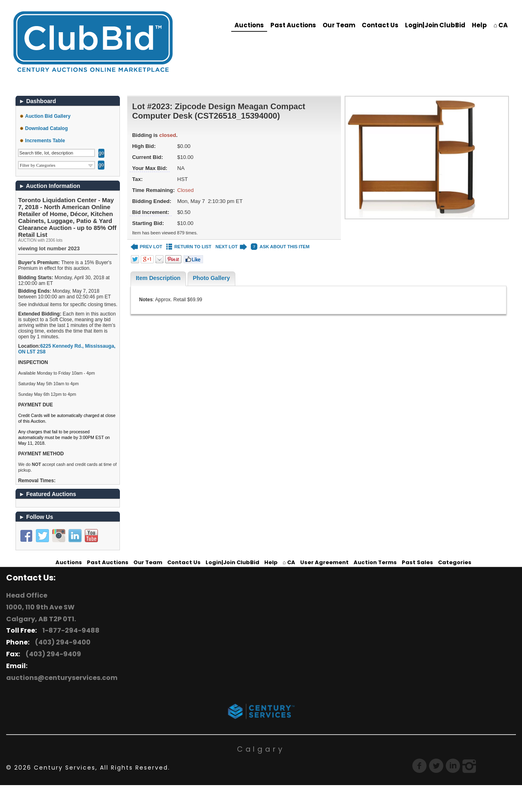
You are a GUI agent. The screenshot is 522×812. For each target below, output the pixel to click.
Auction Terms (375, 562)
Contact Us (380, 25)
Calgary (261, 749)
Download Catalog (47, 128)
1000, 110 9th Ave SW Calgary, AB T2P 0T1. (41, 613)
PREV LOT (146, 247)
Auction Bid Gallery (48, 116)
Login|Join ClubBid (435, 25)
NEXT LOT (231, 247)
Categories (455, 562)
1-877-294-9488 (70, 630)
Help (479, 25)
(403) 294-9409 (52, 654)
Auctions (249, 25)
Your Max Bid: (150, 168)
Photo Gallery (211, 278)
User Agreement (324, 562)
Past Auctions (293, 25)
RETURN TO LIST (189, 247)
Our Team (339, 25)
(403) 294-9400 (62, 642)
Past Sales (417, 562)
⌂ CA (501, 25)
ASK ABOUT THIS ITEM (280, 247)
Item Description (158, 278)
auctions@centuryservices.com (62, 678)
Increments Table (45, 141)
